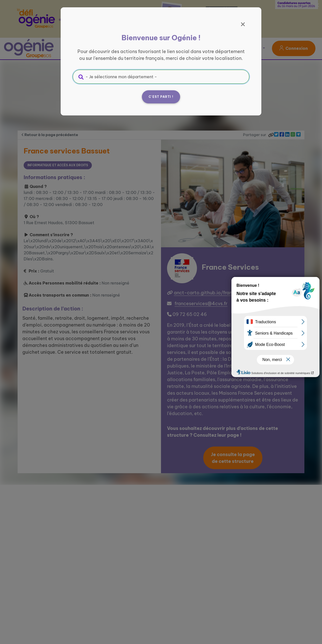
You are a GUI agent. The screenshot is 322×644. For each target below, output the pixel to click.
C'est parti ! (161, 97)
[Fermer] (243, 24)
